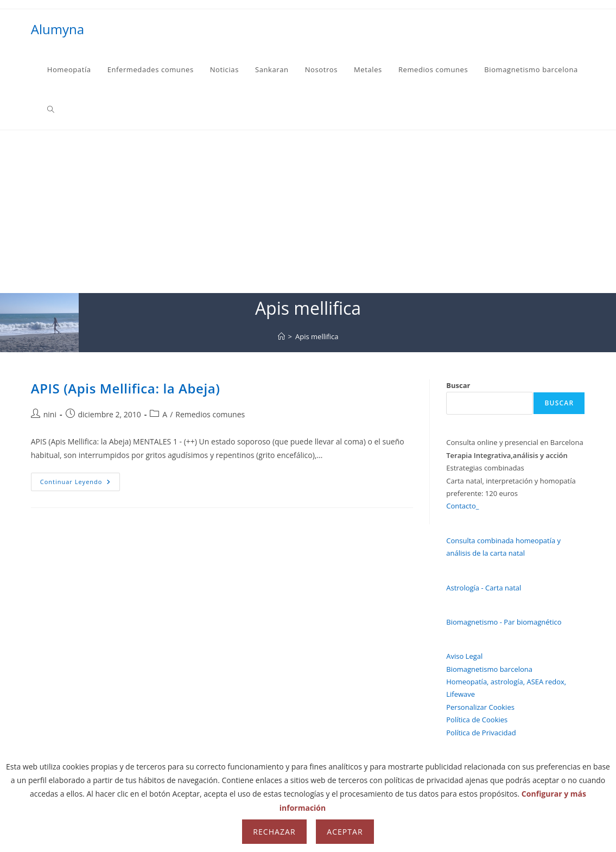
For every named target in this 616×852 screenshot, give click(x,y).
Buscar (458, 385)
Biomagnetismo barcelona (489, 669)
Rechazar (274, 832)
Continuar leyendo (80, 484)
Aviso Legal (464, 656)
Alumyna (58, 29)
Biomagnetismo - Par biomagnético (504, 622)
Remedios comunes (210, 414)
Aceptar (345, 832)
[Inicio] (281, 336)
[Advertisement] (308, 212)
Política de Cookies (477, 720)
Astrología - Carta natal (484, 588)
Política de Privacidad (481, 733)
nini (50, 414)
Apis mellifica (317, 336)
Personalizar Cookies (480, 707)
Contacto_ (462, 506)
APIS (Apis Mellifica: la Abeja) (126, 388)
